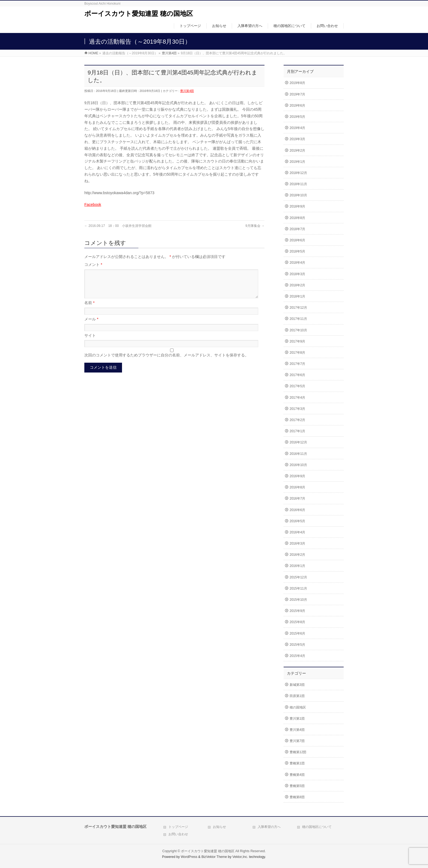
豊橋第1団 (297, 763)
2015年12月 (298, 577)
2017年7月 (297, 364)
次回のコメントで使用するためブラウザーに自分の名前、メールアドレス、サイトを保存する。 (167, 362)
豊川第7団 (297, 741)
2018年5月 (297, 251)
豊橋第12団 (298, 752)
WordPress (189, 857)
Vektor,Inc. (240, 857)
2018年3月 (297, 274)
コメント (93, 265)
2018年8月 (297, 218)
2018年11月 (298, 184)
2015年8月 (297, 622)
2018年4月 (297, 263)
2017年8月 (297, 353)
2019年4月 (297, 128)
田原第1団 (297, 696)
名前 (89, 309)
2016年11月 (298, 454)
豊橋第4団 (297, 775)
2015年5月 (297, 645)
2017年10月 (298, 330)
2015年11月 (298, 588)
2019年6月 (297, 106)
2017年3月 (297, 409)
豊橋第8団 (297, 797)
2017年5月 (297, 386)
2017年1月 (297, 431)
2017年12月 (298, 308)
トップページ (178, 827)
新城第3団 (297, 685)
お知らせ (219, 827)
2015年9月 (297, 611)
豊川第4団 (187, 91)
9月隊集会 (255, 226)
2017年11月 (298, 319)
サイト (90, 342)
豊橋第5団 (297, 786)
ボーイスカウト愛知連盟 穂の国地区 (139, 13)
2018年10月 (298, 195)
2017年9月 (297, 341)
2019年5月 (297, 117)
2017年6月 (297, 375)
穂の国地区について (317, 827)
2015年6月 (297, 633)
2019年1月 (297, 162)
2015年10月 (298, 600)
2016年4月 (297, 532)
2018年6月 (297, 240)
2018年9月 (297, 206)
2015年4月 (297, 656)
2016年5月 (297, 521)
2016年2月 (297, 555)
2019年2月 (297, 151)
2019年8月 (297, 83)
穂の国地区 (298, 707)
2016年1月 (297, 566)
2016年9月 (297, 476)
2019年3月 (297, 139)
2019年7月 (297, 94)
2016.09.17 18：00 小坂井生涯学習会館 (118, 226)
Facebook (93, 205)
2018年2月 (297, 285)
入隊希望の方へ (269, 827)
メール (91, 326)
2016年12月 (298, 442)
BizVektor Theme (214, 857)
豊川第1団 (297, 719)
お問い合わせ (178, 834)
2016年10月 (298, 465)
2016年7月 (297, 498)
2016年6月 (297, 510)
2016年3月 (297, 543)
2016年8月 (297, 487)
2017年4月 (297, 398)
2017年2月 (297, 420)
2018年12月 (298, 173)
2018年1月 (297, 296)
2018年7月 (297, 229)
